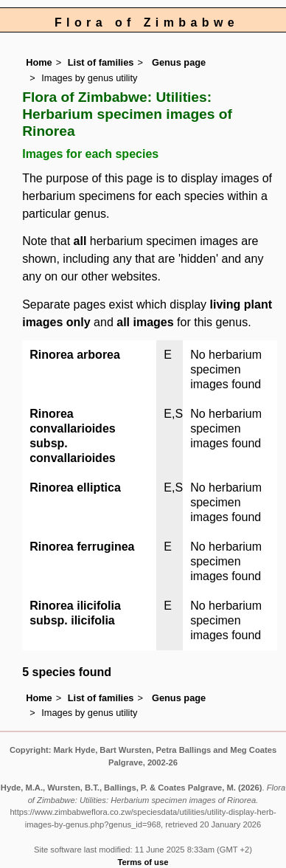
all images (145, 322)
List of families (101, 62)
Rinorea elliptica (75, 488)
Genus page (179, 62)
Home (39, 62)
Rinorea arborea (75, 355)
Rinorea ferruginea (82, 547)
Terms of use (143, 862)
